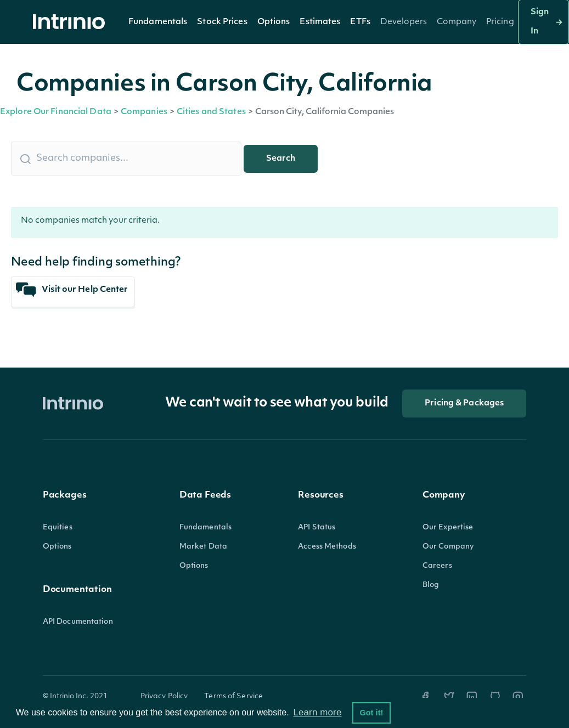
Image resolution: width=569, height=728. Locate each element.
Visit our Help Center (72, 290)
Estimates (320, 22)
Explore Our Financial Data (56, 112)
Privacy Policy (164, 696)
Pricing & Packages (464, 403)
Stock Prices (222, 22)
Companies (144, 112)
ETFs (360, 22)
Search (281, 159)
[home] (72, 22)
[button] (158, 22)
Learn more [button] (317, 712)
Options (274, 22)
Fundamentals (158, 22)
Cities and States (211, 112)
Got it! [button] (371, 713)
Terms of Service (233, 696)
